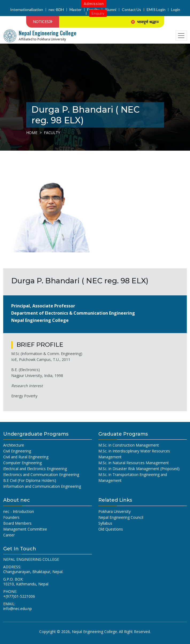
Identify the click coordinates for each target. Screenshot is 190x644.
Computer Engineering (22, 463)
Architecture (14, 445)
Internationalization (27, 10)
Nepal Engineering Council (121, 517)
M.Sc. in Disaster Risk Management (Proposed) (139, 469)
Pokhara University (115, 511)
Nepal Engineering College (94, 632)
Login (176, 10)
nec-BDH (56, 10)
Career (9, 535)
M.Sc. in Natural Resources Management (134, 463)
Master (75, 10)
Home (32, 133)
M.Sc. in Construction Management (129, 445)
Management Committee (25, 529)
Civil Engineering (17, 451)
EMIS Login (156, 10)
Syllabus (105, 523)
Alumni (110, 10)
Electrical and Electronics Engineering (35, 469)
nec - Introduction (19, 511)
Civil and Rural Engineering (26, 457)
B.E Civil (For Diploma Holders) (30, 480)
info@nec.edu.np (18, 609)
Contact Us (131, 10)
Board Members (17, 523)
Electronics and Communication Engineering (41, 475)
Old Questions (111, 529)
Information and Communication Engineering (42, 486)
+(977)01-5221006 (19, 596)
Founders (11, 517)
